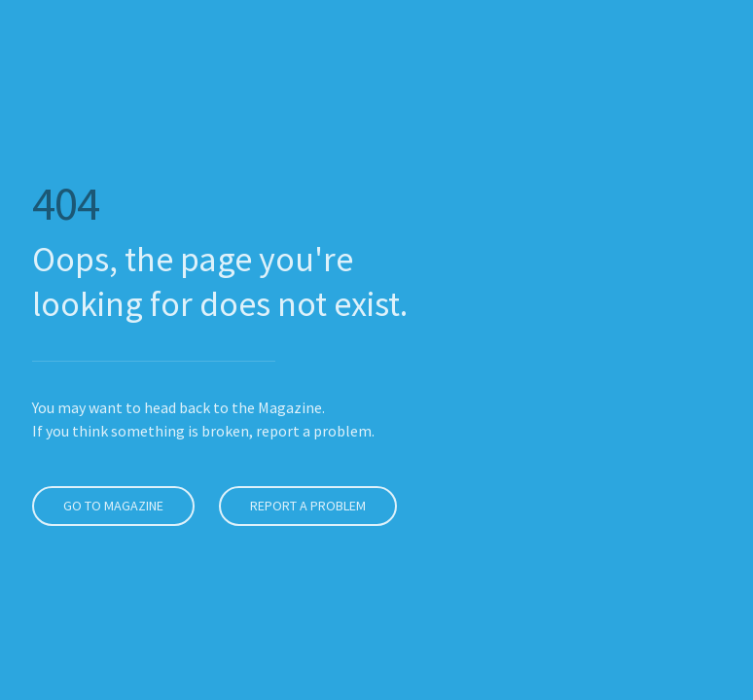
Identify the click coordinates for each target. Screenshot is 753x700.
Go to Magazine (109, 506)
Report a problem (304, 506)
